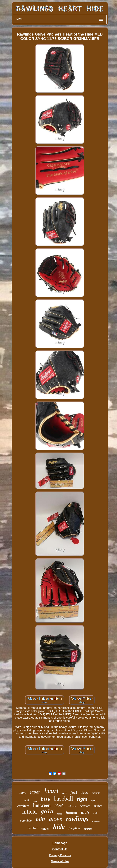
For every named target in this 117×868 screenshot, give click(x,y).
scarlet (85, 806)
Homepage (60, 843)
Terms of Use (60, 861)
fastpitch (74, 828)
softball (72, 806)
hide (59, 827)
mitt (40, 819)
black (59, 805)
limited (71, 812)
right (82, 799)
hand (23, 793)
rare (65, 793)
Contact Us (60, 849)
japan (35, 792)
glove (55, 819)
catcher (33, 828)
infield (29, 812)
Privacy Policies (60, 855)
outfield (96, 793)
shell (95, 813)
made (60, 814)
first (74, 792)
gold (47, 812)
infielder (96, 821)
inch (85, 812)
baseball (63, 799)
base (45, 799)
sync (93, 801)
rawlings (77, 819)
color (35, 801)
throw (85, 793)
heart (52, 791)
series (98, 806)
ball (27, 800)
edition (45, 829)
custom (88, 829)
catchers (23, 806)
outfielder (26, 821)
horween (42, 805)
